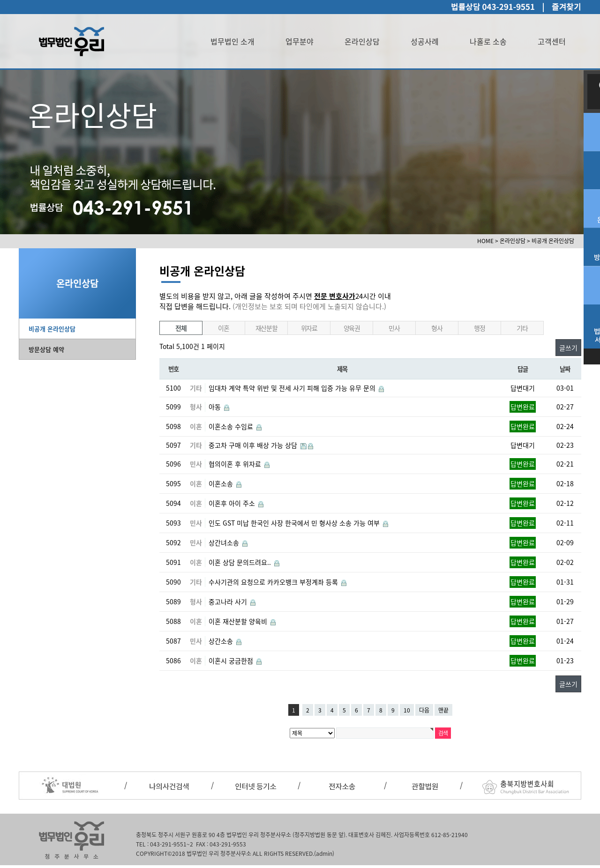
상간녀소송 (225, 542)
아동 (216, 407)
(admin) (324, 853)
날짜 (565, 369)
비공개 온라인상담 (52, 329)
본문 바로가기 (0, 0)
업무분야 (300, 41)
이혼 (223, 328)
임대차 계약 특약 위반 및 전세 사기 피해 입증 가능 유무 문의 (293, 388)
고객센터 (552, 41)
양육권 (352, 328)
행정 (479, 328)
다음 (424, 710)
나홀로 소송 (488, 41)
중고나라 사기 (229, 601)
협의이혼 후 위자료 (236, 464)
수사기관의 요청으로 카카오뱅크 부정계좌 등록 (274, 582)
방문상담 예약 (46, 349)
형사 (437, 328)
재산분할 (266, 328)
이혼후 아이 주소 (233, 503)
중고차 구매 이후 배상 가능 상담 (254, 445)
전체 (181, 328)
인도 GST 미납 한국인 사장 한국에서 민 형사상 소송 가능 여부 (295, 523)
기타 (522, 328)
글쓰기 (568, 348)
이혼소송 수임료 (232, 426)
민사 (394, 328)
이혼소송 (222, 483)
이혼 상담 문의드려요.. (241, 562)
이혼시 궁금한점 (232, 660)
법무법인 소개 (232, 41)
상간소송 (222, 641)
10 (407, 710)
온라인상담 (362, 41)
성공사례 (425, 41)
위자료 (309, 328)
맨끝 (443, 710)
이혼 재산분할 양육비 (239, 621)
